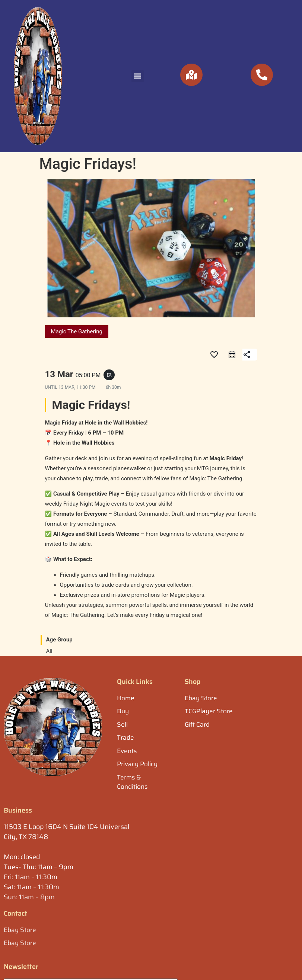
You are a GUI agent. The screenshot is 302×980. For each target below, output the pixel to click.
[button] (138, 76)
